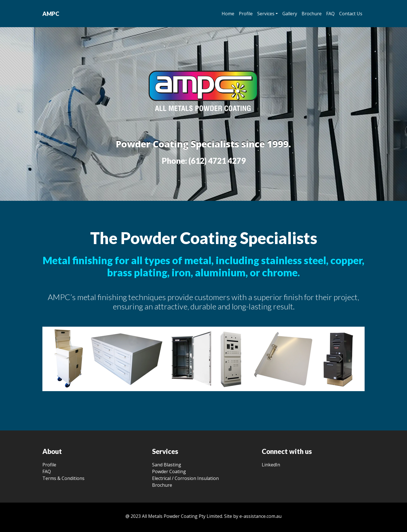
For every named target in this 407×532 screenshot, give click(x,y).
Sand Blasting (167, 465)
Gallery (290, 14)
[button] (67, 359)
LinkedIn (271, 465)
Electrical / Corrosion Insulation (185, 478)
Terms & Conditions (63, 478)
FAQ (330, 14)
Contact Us (351, 14)
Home (228, 14)
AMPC (51, 14)
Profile (246, 14)
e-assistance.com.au (260, 516)
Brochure (312, 14)
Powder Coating (169, 471)
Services (266, 14)
